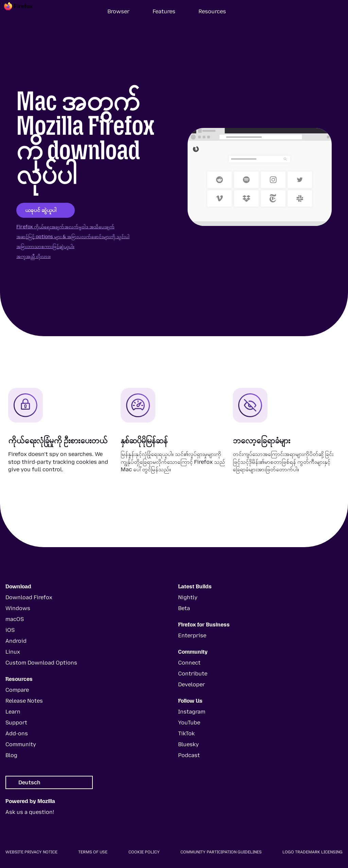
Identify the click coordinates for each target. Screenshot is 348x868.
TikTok (186, 733)
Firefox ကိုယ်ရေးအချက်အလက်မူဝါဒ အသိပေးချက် (65, 227)
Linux (13, 652)
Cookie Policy (144, 852)
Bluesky (188, 744)
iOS (10, 630)
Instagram (192, 712)
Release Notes (24, 701)
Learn (13, 712)
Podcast (189, 755)
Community (21, 744)
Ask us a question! (30, 812)
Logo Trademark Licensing (312, 852)
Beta (184, 608)
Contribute (193, 674)
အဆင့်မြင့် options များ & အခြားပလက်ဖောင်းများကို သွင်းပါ (73, 237)
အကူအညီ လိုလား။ (33, 256)
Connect (189, 663)
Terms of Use (93, 852)
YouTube (189, 723)
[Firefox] (24, 12)
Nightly (188, 597)
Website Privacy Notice (31, 852)
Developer (192, 684)
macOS (15, 619)
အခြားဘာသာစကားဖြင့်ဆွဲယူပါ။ (45, 247)
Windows (18, 608)
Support (16, 723)
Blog (11, 755)
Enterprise (192, 635)
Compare (17, 690)
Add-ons (17, 733)
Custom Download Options (41, 663)
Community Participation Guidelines (221, 852)
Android (16, 641)
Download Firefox (29, 597)
